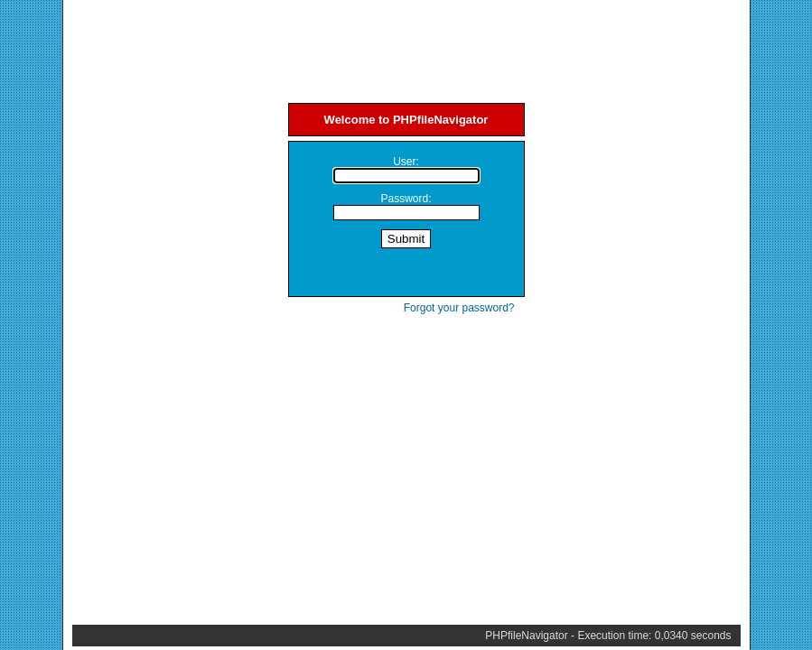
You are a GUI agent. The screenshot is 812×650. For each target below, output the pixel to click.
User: (406, 162)
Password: (406, 199)
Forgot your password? (459, 308)
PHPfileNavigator (526, 636)
